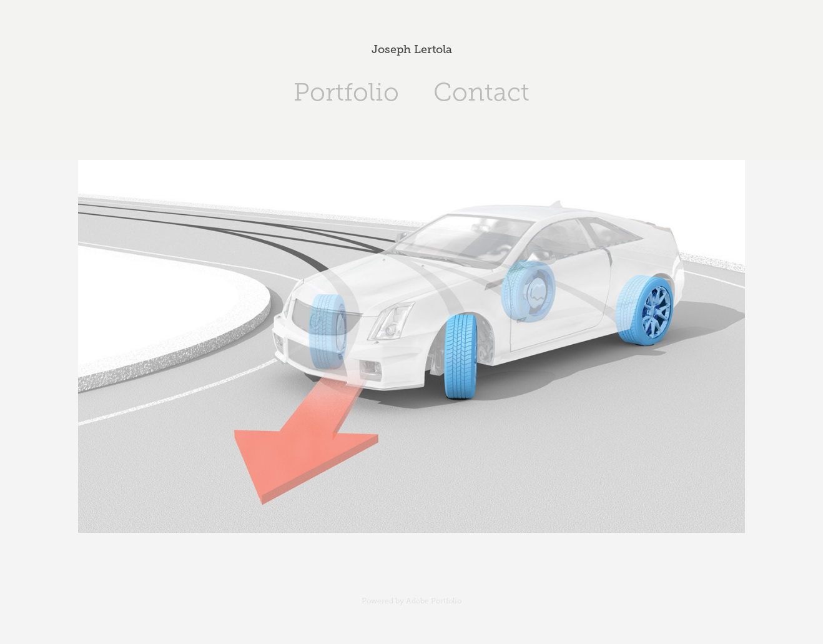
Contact (481, 92)
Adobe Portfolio (434, 601)
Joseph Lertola (412, 49)
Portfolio (346, 92)
